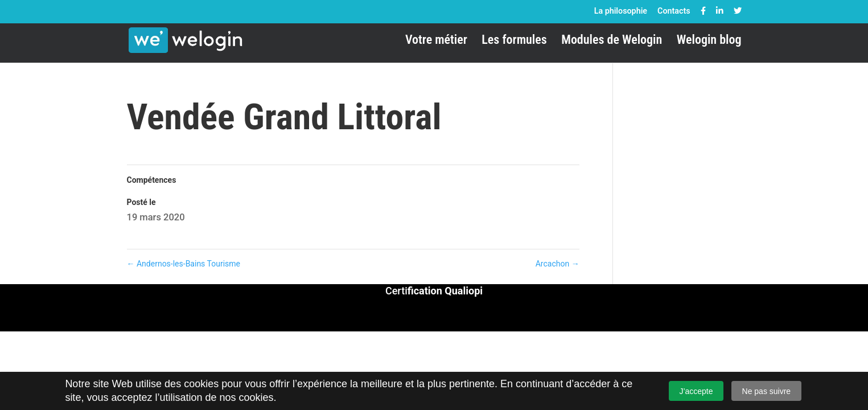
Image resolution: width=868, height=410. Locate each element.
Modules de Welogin (612, 41)
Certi (434, 291)
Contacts (674, 11)
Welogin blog (709, 41)
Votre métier (436, 41)
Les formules (514, 41)
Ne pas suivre (767, 391)
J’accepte (696, 391)
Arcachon (558, 264)
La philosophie (621, 11)
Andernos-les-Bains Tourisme (184, 264)
